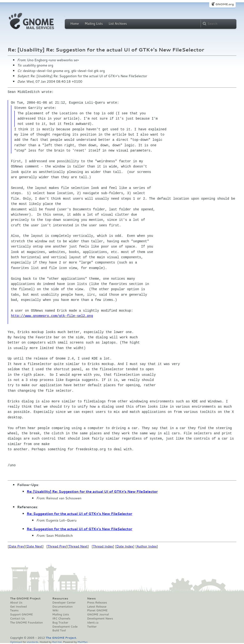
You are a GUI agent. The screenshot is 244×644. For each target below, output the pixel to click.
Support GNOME (21, 614)
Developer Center (64, 603)
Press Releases (97, 603)
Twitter (92, 627)
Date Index (125, 546)
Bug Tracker (60, 623)
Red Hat (57, 642)
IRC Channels (61, 619)
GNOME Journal (98, 614)
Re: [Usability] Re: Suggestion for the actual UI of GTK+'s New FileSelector (92, 492)
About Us (16, 603)
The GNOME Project (25, 598)
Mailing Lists (94, 24)
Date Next (34, 546)
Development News (100, 619)
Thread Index (103, 546)
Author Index (147, 546)
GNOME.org (225, 4)
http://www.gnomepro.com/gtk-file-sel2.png (52, 316)
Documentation (63, 607)
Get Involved (18, 607)
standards (32, 642)
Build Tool (59, 630)
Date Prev (16, 546)
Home (75, 24)
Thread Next (78, 546)
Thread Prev (57, 546)
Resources (60, 598)
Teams (14, 610)
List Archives (118, 24)
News (91, 598)
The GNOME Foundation (26, 623)
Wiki (55, 610)
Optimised (16, 642)
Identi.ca (93, 623)
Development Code (65, 627)
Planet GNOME (97, 610)
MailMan (82, 642)
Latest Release (97, 607)
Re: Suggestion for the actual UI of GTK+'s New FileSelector (79, 514)
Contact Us (17, 619)
